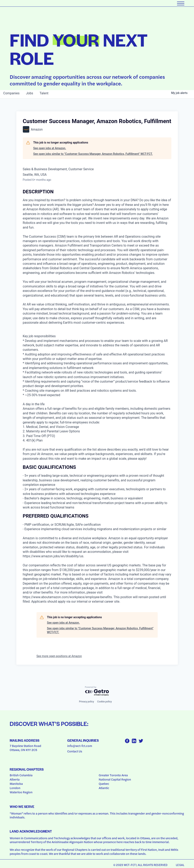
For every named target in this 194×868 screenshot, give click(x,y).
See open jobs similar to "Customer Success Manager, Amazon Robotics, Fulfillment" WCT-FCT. (93, 154)
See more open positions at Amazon (59, 656)
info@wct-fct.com (80, 746)
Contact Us (75, 751)
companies (11, 93)
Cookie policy (105, 702)
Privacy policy (86, 702)
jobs (30, 93)
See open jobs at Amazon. (50, 148)
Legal (180, 865)
